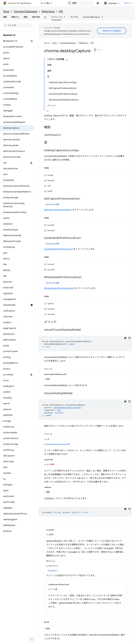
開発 (26, 17)
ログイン (128, 3)
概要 (5, 17)
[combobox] (80, 3)
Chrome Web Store (91, 17)
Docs (6, 11)
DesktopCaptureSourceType (57, 444)
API (61, 11)
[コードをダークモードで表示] (125, 338)
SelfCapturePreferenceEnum (58, 210)
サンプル (74, 17)
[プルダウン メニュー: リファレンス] (65, 17)
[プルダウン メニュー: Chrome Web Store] (103, 17)
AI (45, 17)
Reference (48, 11)
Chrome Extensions (26, 11)
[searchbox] (18, 25)
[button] (17, 421)
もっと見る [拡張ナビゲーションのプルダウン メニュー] (45, 3)
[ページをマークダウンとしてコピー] (95, 50)
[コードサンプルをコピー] (130, 338)
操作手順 (36, 17)
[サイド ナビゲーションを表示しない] (32, 639)
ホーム (47, 43)
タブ (48, 464)
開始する (15, 17)
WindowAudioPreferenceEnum (59, 288)
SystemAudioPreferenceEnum (58, 249)
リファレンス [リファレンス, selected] (56, 17)
